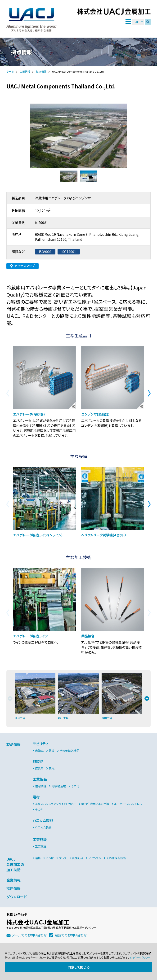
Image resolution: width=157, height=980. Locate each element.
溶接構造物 (59, 786)
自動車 (39, 750)
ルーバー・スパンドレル (128, 804)
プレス (63, 858)
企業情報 (25, 71)
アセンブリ (95, 858)
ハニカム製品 (43, 827)
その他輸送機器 (70, 750)
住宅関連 (41, 786)
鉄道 (52, 750)
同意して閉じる (79, 967)
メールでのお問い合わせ (29, 935)
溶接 (38, 858)
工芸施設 (41, 846)
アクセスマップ (25, 266)
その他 (75, 786)
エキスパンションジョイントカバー (56, 804)
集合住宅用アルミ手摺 (95, 804)
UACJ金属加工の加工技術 (15, 864)
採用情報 (13, 888)
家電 (52, 768)
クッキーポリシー (140, 957)
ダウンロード (17, 897)
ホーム (10, 71)
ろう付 (50, 858)
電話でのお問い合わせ (71, 935)
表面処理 (78, 858)
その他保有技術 (116, 858)
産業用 (39, 768)
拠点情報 (41, 71)
